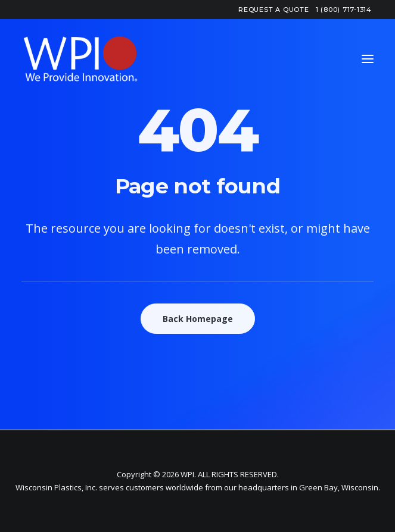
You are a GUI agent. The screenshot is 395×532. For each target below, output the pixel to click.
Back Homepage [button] (198, 319)
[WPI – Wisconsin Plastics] (80, 59)
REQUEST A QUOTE (274, 10)
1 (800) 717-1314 (344, 10)
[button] (368, 59)
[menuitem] (274, 10)
